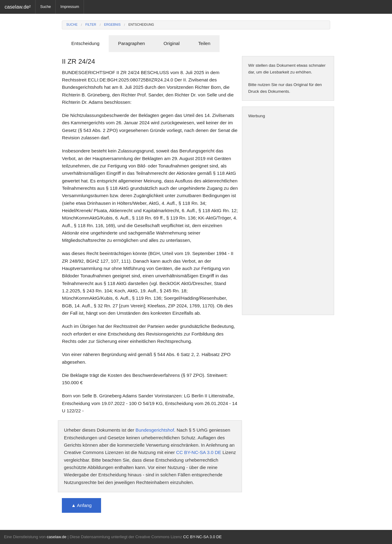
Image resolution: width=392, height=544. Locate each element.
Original (171, 43)
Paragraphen (132, 43)
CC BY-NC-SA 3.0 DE (199, 452)
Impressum (70, 7)
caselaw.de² (18, 7)
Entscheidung (141, 25)
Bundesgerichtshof (155, 430)
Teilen (204, 43)
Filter (91, 25)
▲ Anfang (82, 505)
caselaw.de (56, 537)
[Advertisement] (288, 217)
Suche (45, 7)
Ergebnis (112, 25)
